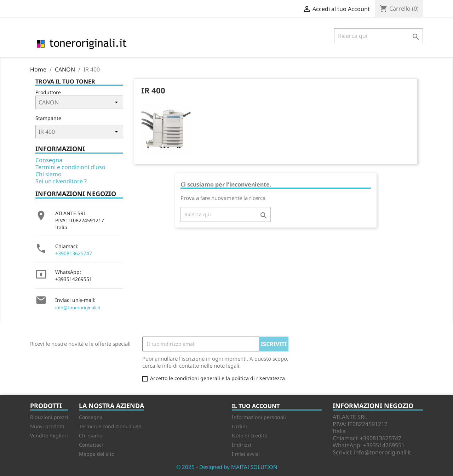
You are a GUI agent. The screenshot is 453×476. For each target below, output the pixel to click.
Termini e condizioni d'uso (70, 167)
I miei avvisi (246, 454)
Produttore (48, 92)
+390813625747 (74, 253)
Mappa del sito (97, 454)
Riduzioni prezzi (49, 417)
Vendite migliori (49, 435)
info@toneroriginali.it (78, 308)
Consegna (49, 160)
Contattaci (91, 445)
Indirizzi (242, 445)
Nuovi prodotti (47, 426)
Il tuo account (256, 406)
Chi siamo (48, 174)
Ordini (239, 426)
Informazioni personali (259, 417)
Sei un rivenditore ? (61, 181)
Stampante (48, 118)
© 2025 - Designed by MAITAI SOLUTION (227, 467)
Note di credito (250, 435)
